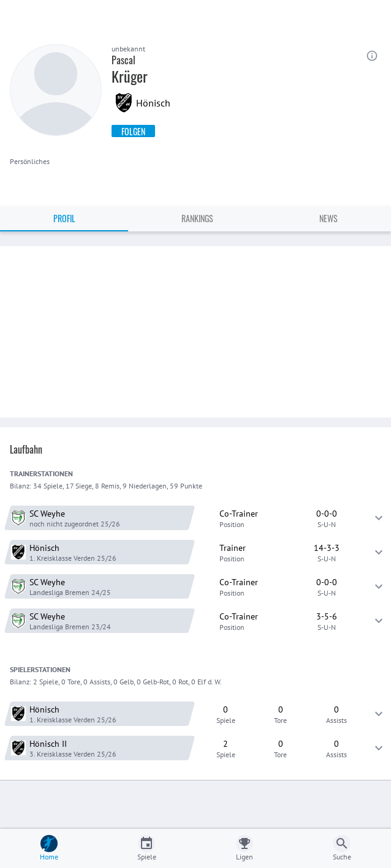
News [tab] (328, 218)
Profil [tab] (64, 218)
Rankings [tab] (197, 218)
